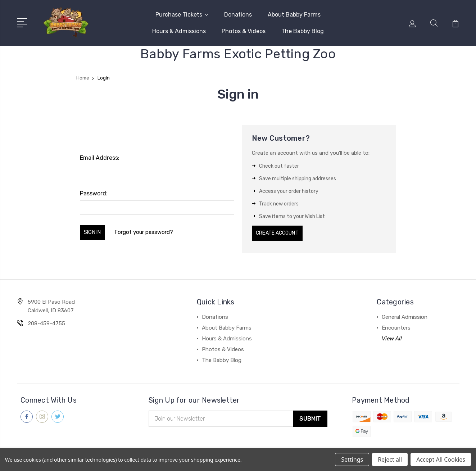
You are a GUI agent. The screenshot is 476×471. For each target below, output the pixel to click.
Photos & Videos (244, 30)
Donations (238, 13)
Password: (94, 191)
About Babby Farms (294, 13)
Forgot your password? (154, 230)
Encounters (396, 326)
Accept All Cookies (441, 459)
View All (392, 336)
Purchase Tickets (182, 13)
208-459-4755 (46, 321)
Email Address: (100, 155)
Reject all (390, 459)
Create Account (283, 231)
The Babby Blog (303, 30)
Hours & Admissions (179, 30)
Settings (352, 459)
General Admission (405, 315)
